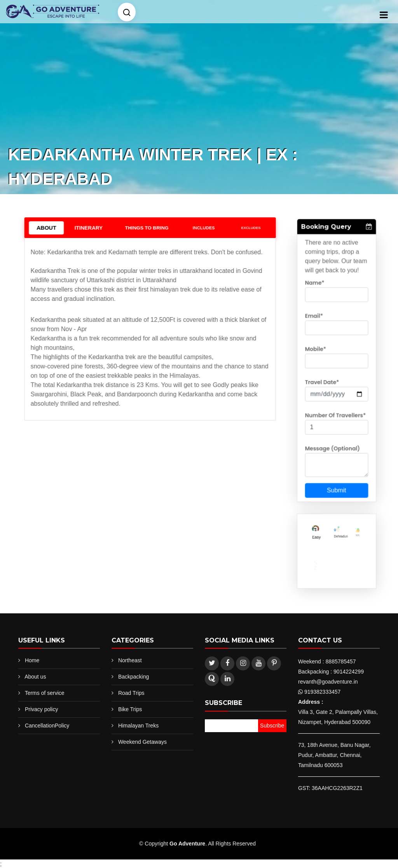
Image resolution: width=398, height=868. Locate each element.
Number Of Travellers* (335, 415)
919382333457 (322, 692)
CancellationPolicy (47, 726)
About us (35, 677)
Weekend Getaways (142, 742)
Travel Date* (323, 384)
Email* (315, 322)
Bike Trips (130, 709)
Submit (336, 484)
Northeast (130, 660)
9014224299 (349, 672)
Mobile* (317, 353)
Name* (316, 292)
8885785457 (341, 661)
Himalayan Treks (138, 726)
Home (32, 660)
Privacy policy (42, 709)
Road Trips (131, 693)
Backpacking (134, 677)
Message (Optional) (333, 445)
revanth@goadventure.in (328, 682)
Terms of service (45, 693)
